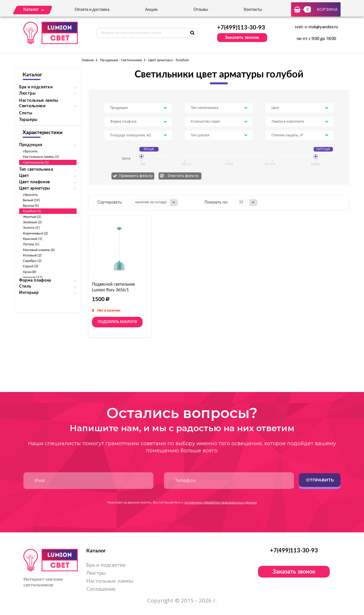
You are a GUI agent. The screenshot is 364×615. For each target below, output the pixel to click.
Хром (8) (29, 272)
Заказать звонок (242, 37)
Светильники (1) (36, 162)
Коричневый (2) (35, 233)
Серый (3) (31, 266)
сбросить (30, 151)
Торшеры (28, 120)
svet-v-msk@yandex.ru (316, 27)
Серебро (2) (32, 261)
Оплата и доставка (92, 10)
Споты (26, 113)
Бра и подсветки (106, 565)
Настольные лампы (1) (41, 157)
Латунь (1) (31, 244)
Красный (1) (32, 239)
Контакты (253, 10)
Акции (151, 10)
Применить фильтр (136, 176)
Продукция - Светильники (121, 60)
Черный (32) (33, 277)
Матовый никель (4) (39, 250)
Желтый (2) (32, 217)
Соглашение (101, 589)
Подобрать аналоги (117, 322)
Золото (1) (31, 228)
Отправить (320, 480)
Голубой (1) (32, 211)
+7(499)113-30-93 (241, 28)
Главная (88, 60)
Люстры (96, 573)
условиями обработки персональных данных (221, 502)
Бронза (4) (31, 206)
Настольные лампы (39, 101)
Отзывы (201, 10)
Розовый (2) (32, 255)
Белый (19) (31, 200)
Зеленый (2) (32, 222)
